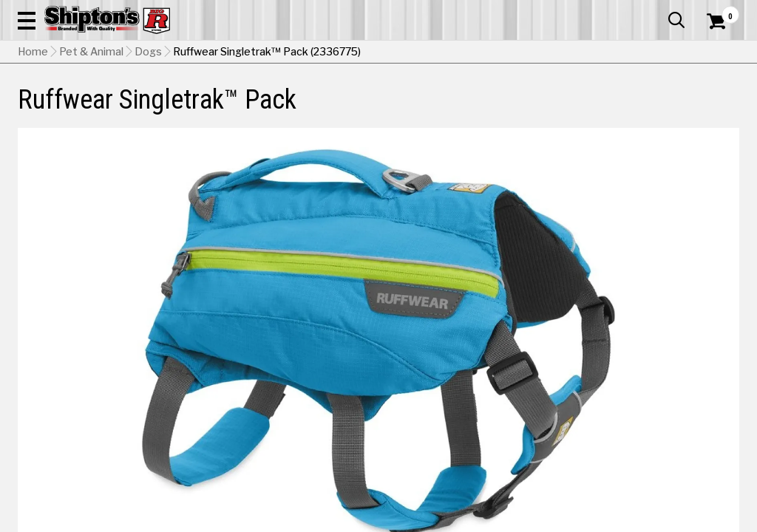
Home (33, 144)
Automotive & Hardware (172, 108)
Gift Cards (591, 11)
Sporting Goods (655, 108)
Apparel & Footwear (63, 108)
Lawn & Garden (510, 108)
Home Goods (337, 108)
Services (719, 11)
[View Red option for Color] (564, 477)
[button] (417, 53)
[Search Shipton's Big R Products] (342, 53)
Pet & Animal (583, 108)
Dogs (148, 144)
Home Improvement (422, 108)
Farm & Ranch (267, 108)
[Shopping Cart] (714, 53)
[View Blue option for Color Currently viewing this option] (464, 477)
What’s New (656, 11)
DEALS (719, 108)
